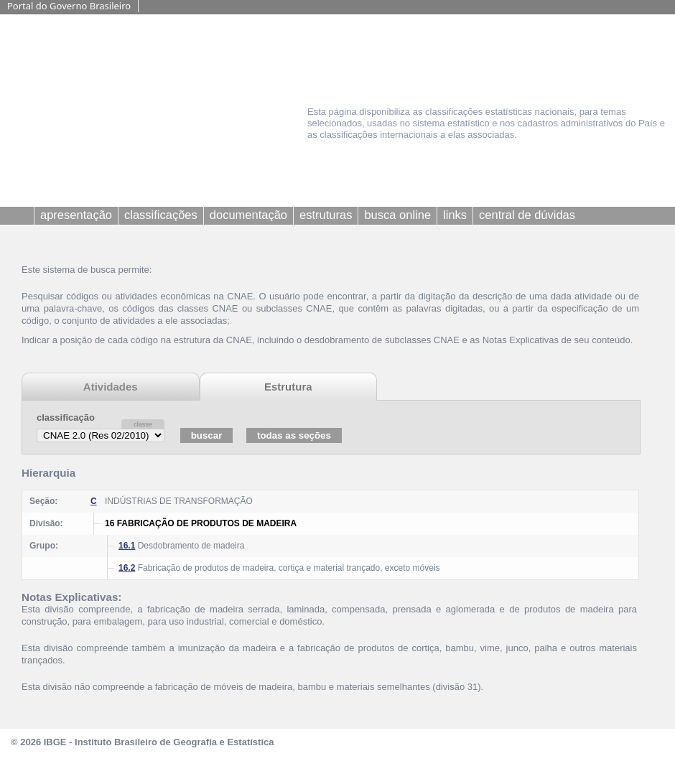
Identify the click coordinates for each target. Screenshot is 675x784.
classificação (66, 417)
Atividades (111, 387)
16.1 (127, 546)
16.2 (127, 568)
